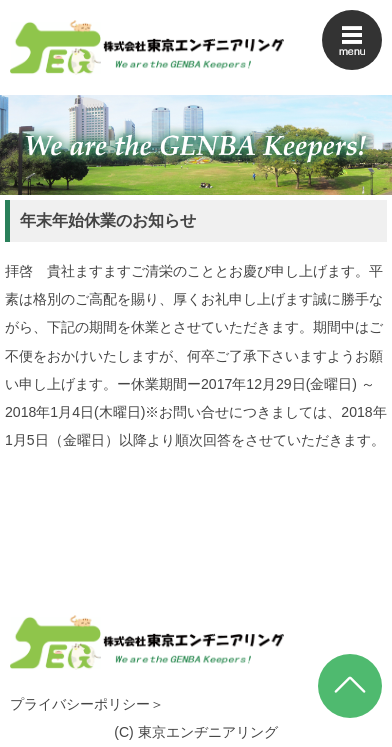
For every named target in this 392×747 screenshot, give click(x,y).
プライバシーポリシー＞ (87, 704)
